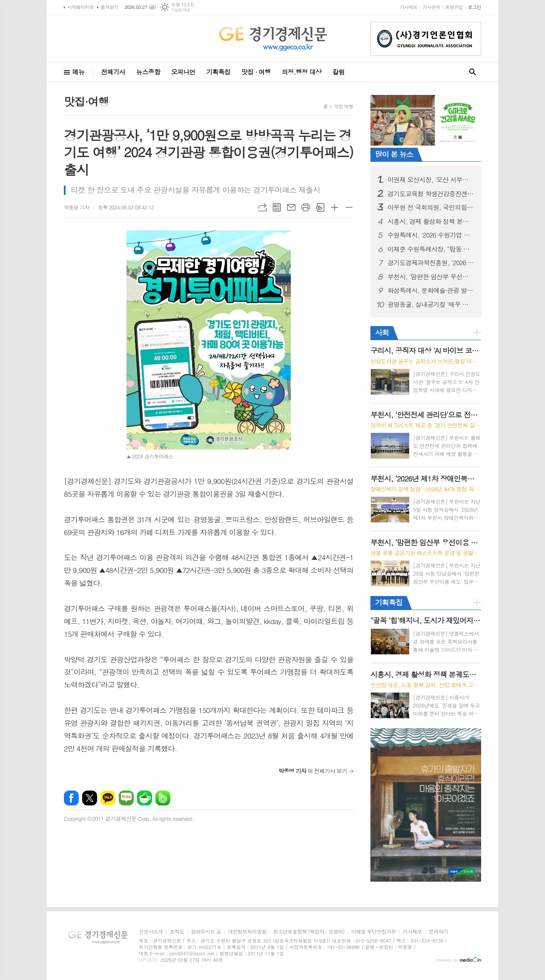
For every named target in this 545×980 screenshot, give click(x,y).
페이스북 (71, 798)
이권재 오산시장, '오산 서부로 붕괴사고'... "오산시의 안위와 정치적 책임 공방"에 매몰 (431, 180)
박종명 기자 (77, 207)
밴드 (163, 798)
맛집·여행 (344, 106)
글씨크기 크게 (335, 207)
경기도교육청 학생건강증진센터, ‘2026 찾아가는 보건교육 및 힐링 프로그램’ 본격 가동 (431, 194)
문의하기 (438, 932)
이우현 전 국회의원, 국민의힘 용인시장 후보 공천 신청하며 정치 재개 (431, 207)
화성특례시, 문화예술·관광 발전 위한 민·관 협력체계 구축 (431, 290)
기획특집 (218, 72)
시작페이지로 (80, 7)
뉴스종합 (148, 72)
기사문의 (431, 7)
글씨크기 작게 (349, 207)
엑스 (90, 798)
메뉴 (78, 72)
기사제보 (409, 7)
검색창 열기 (473, 72)
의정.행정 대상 (302, 72)
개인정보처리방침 (247, 932)
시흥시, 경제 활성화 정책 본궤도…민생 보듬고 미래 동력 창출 (431, 221)
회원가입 (454, 7)
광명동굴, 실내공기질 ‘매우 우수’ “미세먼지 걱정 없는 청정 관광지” (431, 304)
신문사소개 (151, 932)
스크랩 (320, 207)
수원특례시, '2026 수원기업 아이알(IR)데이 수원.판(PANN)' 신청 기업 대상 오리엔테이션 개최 (431, 235)
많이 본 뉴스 (394, 154)
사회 (382, 332)
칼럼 (338, 72)
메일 (291, 207)
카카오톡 (108, 798)
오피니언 (183, 72)
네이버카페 (145, 798)
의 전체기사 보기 (313, 771)
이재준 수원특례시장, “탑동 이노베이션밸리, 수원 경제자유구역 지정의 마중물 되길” (431, 249)
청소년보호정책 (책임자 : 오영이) (308, 932)
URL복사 (262, 207)
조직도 (177, 932)
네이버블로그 (126, 798)
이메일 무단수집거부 (374, 932)
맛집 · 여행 (256, 72)
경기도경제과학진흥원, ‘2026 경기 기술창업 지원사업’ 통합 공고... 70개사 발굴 (431, 263)
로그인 (475, 7)
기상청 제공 (181, 10)
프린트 (306, 207)
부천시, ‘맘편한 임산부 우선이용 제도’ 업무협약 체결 (431, 277)
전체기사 (113, 72)
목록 (277, 207)
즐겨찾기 (109, 7)
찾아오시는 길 (206, 932)
